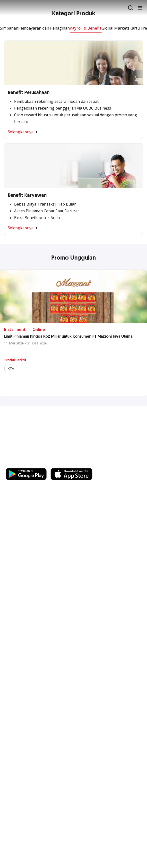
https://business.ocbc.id (29, 463)
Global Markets (116, 28)
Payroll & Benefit (86, 28)
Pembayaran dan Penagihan (44, 28)
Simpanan (9, 28)
